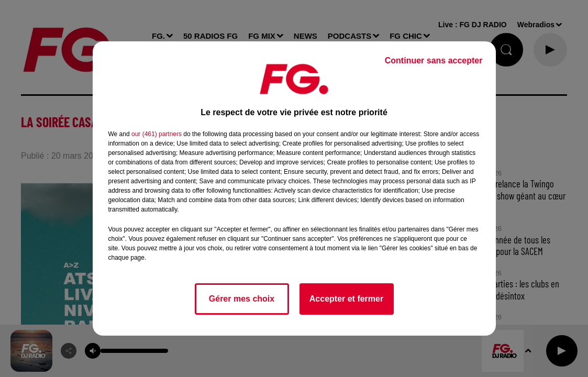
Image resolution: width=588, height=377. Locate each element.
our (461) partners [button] (157, 134)
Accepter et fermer (346, 299)
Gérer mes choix (242, 299)
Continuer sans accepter (434, 60)
